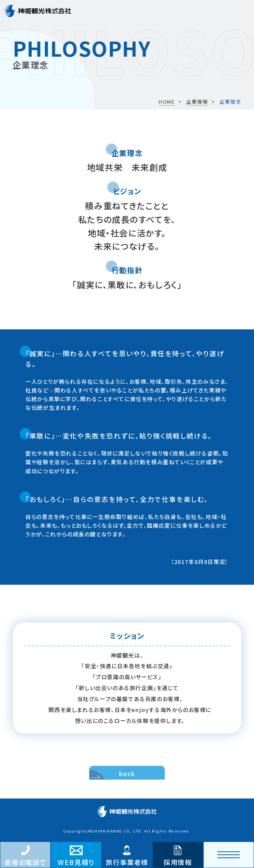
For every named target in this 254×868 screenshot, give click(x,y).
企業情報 (197, 102)
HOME (167, 102)
